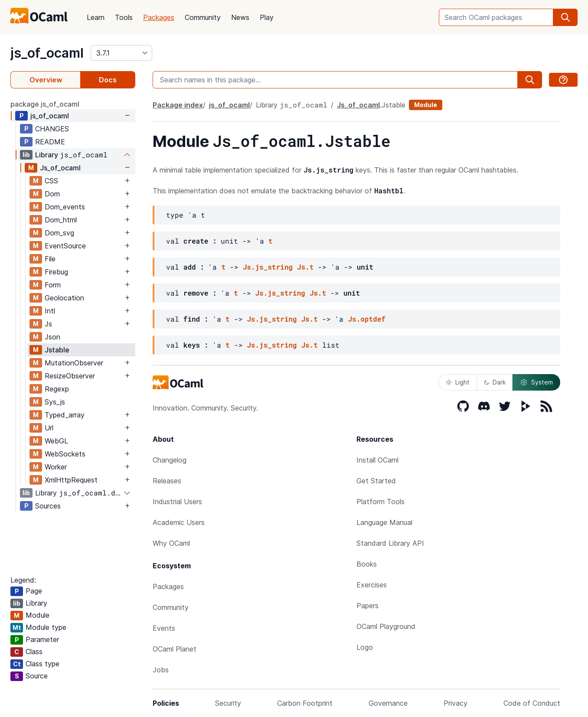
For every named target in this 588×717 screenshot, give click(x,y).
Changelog (170, 460)
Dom (52, 194)
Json (52, 337)
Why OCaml (171, 543)
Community (203, 17)
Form (53, 285)
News (240, 17)
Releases (167, 481)
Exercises (372, 585)
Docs (108, 80)
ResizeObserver (70, 376)
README (50, 142)
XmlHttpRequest (71, 480)
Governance (388, 703)
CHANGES (52, 129)
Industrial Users (177, 502)
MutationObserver (74, 363)
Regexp (57, 389)
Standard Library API (390, 543)
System (536, 382)
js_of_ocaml (47, 53)
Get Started (376, 481)
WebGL (56, 441)
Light (458, 382)
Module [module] (426, 105)
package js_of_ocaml (45, 104)
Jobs (161, 670)
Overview (46, 80)
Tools (124, 17)
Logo (365, 647)
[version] (121, 53)
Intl (50, 311)
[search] (565, 17)
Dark (495, 382)
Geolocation (64, 298)
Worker (56, 467)
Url (49, 428)
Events (164, 628)
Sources (48, 506)
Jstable (57, 350)
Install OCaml (377, 460)
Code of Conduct (532, 703)
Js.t (305, 267)
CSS (51, 181)
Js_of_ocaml (60, 168)
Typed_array (65, 415)
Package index (178, 105)
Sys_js (55, 402)
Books (367, 564)
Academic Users (179, 522)
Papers (367, 606)
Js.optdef (366, 319)
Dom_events (65, 207)
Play (267, 17)
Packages (159, 17)
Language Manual (384, 522)
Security (228, 703)
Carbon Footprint (305, 703)
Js (48, 324)
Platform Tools (381, 502)
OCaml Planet (175, 649)
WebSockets (65, 454)
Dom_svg (59, 233)
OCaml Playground (386, 626)
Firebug (56, 272)
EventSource (65, 246)
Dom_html (61, 220)
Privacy (456, 703)
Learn (96, 17)
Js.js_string (268, 267)
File (50, 259)
